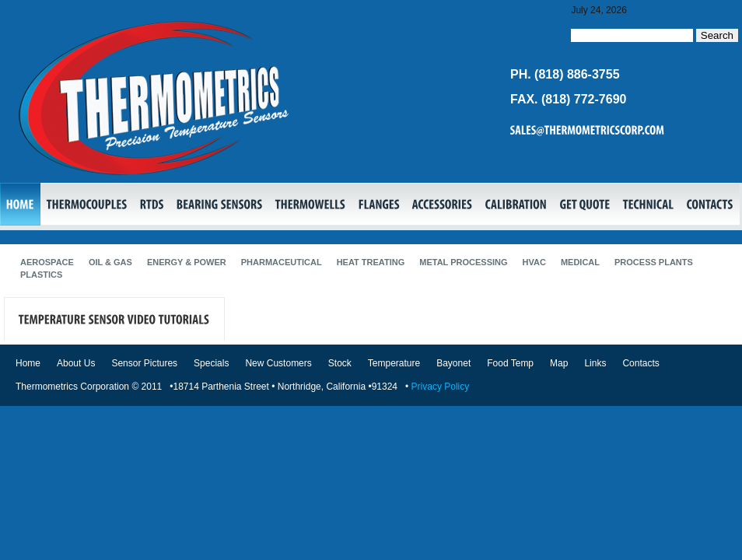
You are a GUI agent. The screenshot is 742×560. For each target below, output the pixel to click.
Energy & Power (187, 262)
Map (559, 363)
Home (28, 363)
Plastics (41, 275)
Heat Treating (371, 262)
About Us (76, 363)
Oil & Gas (110, 262)
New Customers (278, 363)
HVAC (534, 262)
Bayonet (453, 363)
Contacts (640, 363)
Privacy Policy (441, 387)
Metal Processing (463, 262)
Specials (211, 363)
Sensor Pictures (144, 363)
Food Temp (510, 363)
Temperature (394, 363)
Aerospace (47, 262)
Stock (340, 363)
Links (595, 363)
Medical (580, 262)
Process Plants (654, 262)
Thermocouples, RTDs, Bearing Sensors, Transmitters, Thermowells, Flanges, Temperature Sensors (154, 97)
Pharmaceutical (282, 262)
